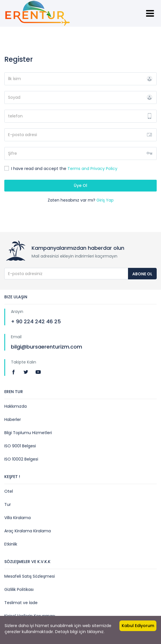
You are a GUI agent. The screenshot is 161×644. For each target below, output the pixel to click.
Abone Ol (142, 274)
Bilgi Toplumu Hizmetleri (28, 433)
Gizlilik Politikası (19, 589)
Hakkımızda (15, 406)
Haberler (13, 419)
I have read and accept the (61, 169)
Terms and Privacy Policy (92, 169)
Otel (9, 491)
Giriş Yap (105, 200)
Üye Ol (80, 185)
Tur (8, 504)
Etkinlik (11, 544)
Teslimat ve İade (21, 603)
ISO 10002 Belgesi (21, 459)
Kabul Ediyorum (138, 626)
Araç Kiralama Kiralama (28, 531)
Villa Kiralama (18, 518)
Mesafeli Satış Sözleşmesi (30, 576)
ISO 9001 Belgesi (20, 446)
